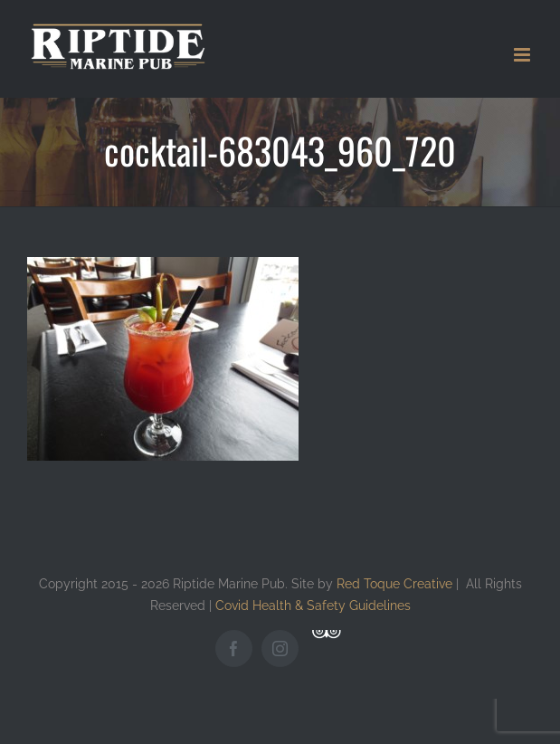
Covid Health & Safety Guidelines (313, 605)
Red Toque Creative (394, 583)
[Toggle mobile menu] (523, 55)
